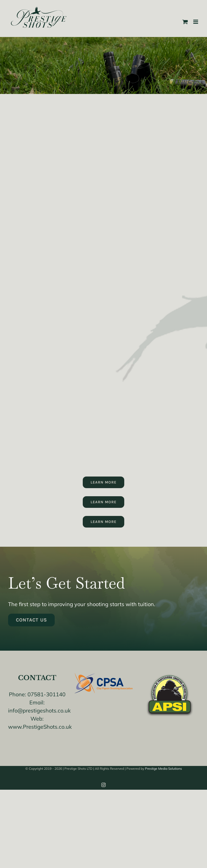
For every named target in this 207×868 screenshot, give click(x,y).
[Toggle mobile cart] (185, 22)
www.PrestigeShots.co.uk (40, 727)
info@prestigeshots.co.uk (39, 710)
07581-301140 (46, 694)
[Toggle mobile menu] (196, 22)
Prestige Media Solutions (163, 769)
